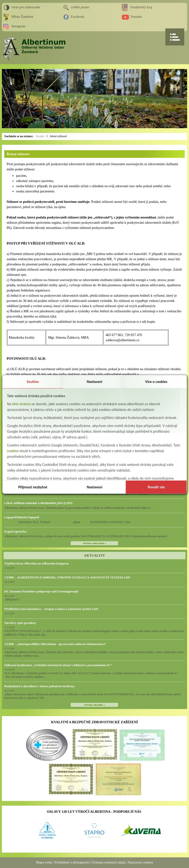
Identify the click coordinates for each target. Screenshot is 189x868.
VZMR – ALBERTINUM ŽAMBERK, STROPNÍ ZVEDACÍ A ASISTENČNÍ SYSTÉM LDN (67, 577)
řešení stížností (58, 136)
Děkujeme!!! (12, 600)
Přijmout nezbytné (33, 487)
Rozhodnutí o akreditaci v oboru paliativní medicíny (39, 686)
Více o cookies (156, 382)
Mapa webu (44, 862)
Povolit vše (156, 487)
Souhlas (33, 382)
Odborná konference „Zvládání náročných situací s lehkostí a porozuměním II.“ (58, 665)
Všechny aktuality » (94, 705)
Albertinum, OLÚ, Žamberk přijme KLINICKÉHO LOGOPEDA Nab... (68, 522)
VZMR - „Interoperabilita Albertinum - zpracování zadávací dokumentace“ (55, 644)
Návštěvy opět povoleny (20, 623)
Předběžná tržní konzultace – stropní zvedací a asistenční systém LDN (51, 609)
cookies (13, 451)
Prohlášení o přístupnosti (72, 862)
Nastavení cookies (140, 862)
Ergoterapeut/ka (15, 531)
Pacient (40, 136)
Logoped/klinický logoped (22, 517)
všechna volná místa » (94, 543)
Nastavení (95, 382)
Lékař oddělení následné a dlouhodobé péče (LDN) (38, 503)
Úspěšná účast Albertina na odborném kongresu (37, 563)
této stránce (22, 404)
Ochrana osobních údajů (108, 862)
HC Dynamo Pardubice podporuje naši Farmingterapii (41, 591)
